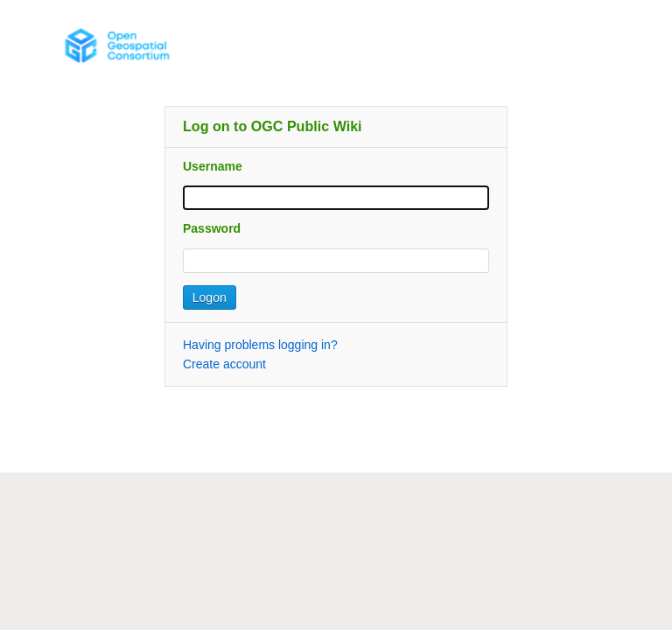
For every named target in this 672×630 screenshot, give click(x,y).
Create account (224, 364)
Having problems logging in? (260, 345)
